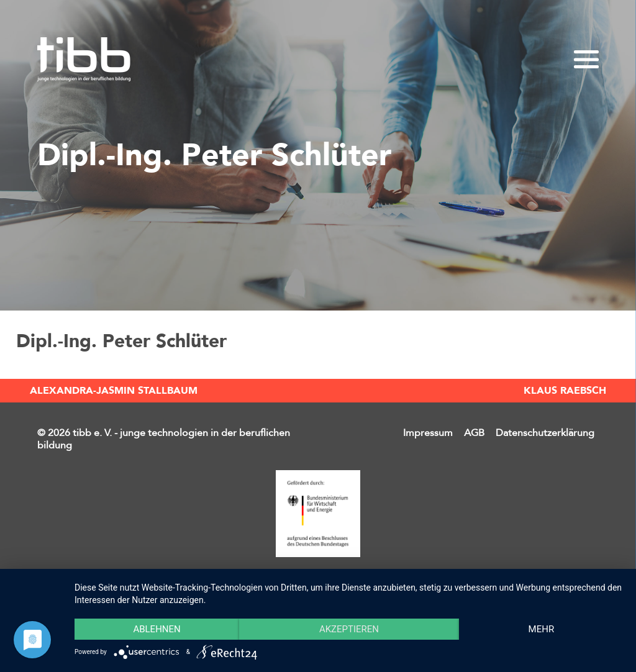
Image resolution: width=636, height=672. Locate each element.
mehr (542, 629)
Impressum (428, 433)
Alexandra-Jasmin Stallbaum (114, 391)
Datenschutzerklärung (545, 433)
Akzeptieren (349, 629)
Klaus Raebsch (565, 391)
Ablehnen (157, 629)
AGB (474, 433)
